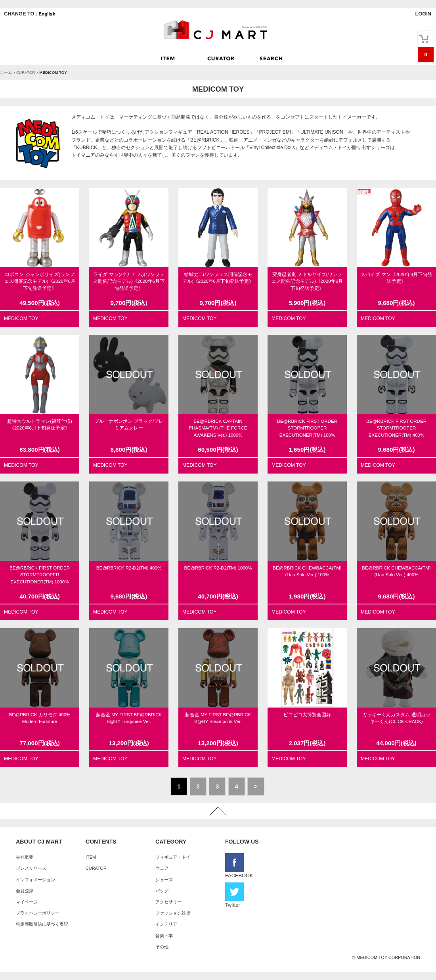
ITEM (91, 857)
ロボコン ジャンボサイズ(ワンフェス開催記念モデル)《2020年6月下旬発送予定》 (40, 281)
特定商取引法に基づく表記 (42, 924)
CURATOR (26, 72)
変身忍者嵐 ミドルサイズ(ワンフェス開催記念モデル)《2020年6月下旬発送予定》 (307, 281)
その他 (162, 947)
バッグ (162, 891)
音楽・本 (164, 936)
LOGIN (423, 14)
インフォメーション (35, 880)
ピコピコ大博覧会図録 (307, 715)
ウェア (162, 868)
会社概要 (25, 857)
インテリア (166, 924)
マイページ (27, 902)
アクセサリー (168, 902)
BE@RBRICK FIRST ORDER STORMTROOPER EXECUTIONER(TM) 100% (307, 428)
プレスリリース (31, 868)
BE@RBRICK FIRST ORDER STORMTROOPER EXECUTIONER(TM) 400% (396, 428)
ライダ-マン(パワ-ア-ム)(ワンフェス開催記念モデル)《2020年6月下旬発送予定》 (129, 281)
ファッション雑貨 (173, 913)
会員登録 (25, 891)
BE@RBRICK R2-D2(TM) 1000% (218, 568)
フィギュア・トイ (173, 857)
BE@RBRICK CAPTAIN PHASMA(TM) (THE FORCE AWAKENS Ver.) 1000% (218, 428)
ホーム (6, 72)
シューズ (164, 880)
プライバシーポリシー (38, 913)
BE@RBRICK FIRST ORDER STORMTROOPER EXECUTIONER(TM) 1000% (40, 575)
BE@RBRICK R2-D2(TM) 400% (129, 568)
